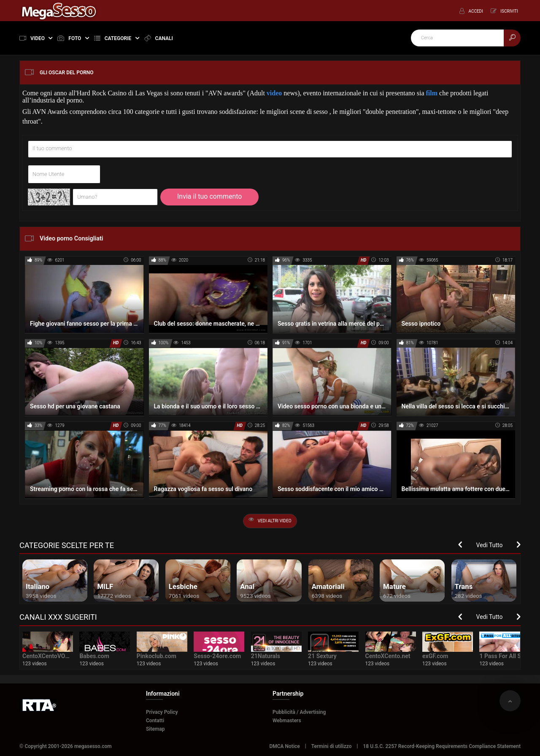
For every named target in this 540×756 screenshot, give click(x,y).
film (432, 93)
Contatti (155, 721)
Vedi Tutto (490, 545)
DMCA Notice (284, 746)
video (274, 93)
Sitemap (155, 729)
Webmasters (287, 721)
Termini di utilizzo (332, 746)
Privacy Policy (162, 712)
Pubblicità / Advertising (299, 712)
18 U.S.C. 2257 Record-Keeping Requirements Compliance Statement (442, 746)
